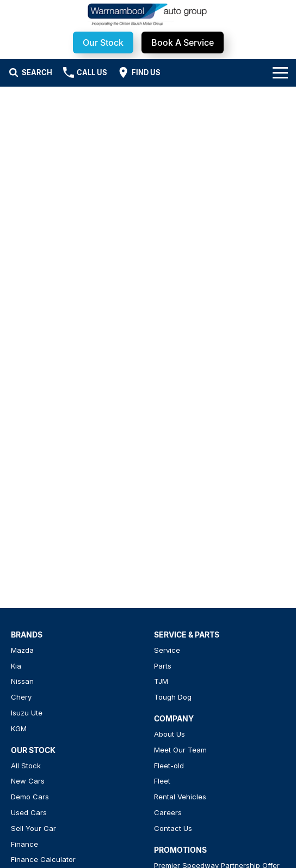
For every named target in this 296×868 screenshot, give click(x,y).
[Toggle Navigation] (280, 72)
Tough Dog (173, 697)
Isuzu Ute (27, 713)
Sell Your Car (33, 828)
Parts (163, 666)
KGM (19, 729)
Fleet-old (169, 766)
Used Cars (29, 812)
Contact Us (173, 828)
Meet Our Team (180, 750)
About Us (169, 734)
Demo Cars (30, 797)
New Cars (28, 781)
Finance (24, 844)
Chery (21, 697)
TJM (161, 681)
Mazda (22, 650)
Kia (16, 666)
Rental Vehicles (180, 797)
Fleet (162, 781)
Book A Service (183, 43)
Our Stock (103, 43)
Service (167, 650)
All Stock (26, 766)
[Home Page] (148, 14)
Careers (168, 812)
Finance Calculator (43, 859)
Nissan (22, 681)
